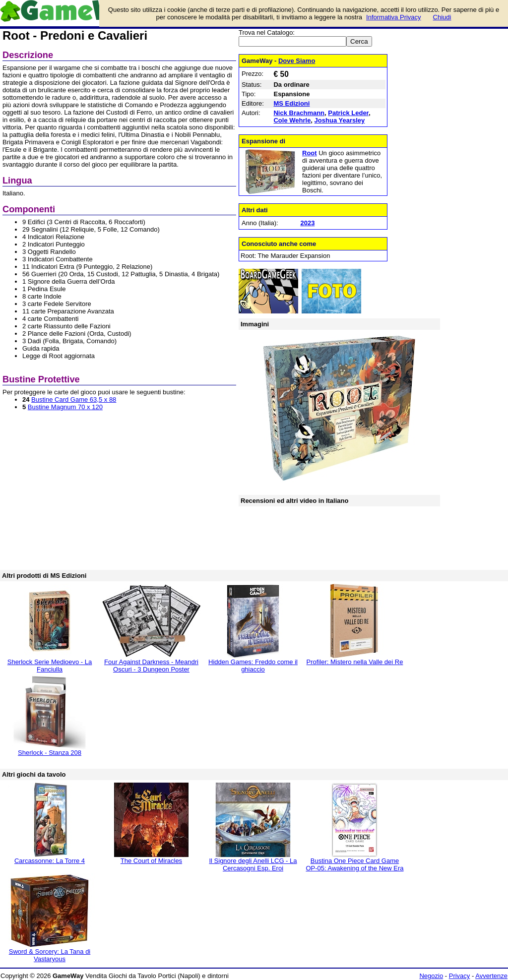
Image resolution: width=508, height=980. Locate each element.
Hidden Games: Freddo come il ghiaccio (253, 666)
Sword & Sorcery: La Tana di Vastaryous (50, 955)
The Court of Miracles (151, 861)
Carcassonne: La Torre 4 (50, 861)
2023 (307, 223)
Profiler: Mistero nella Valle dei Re (355, 662)
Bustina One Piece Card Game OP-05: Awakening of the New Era (354, 864)
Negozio (431, 976)
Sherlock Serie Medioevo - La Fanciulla (50, 666)
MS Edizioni (291, 103)
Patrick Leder (348, 113)
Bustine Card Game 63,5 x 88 (74, 399)
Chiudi (442, 17)
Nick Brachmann (299, 113)
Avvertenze (491, 976)
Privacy (460, 976)
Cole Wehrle (292, 120)
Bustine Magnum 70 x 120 (65, 407)
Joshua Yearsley (340, 120)
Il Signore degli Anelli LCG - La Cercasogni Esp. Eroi (253, 864)
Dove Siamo (297, 61)
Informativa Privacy (394, 17)
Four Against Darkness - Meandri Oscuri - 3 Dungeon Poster (151, 666)
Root (310, 153)
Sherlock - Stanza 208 (50, 753)
